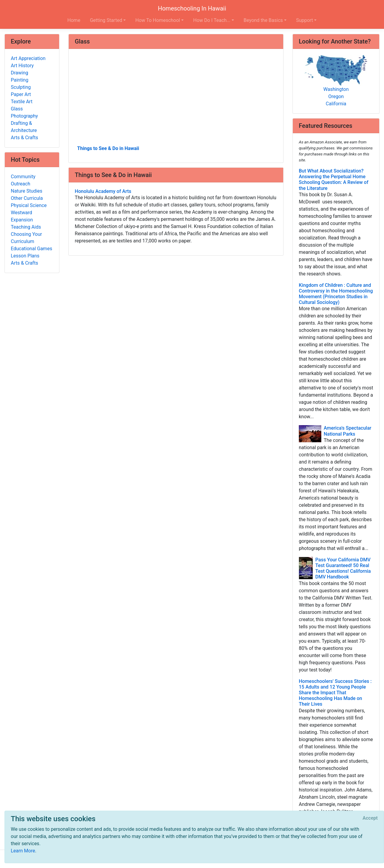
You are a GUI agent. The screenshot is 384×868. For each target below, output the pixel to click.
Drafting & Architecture (24, 127)
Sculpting (21, 87)
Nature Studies (27, 191)
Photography (24, 116)
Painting (19, 80)
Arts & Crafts (24, 138)
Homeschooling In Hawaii (192, 8)
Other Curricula (27, 198)
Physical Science (29, 205)
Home (74, 20)
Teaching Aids (26, 227)
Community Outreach (23, 180)
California (336, 104)
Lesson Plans (25, 256)
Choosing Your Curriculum (26, 238)
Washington (336, 89)
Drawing (19, 73)
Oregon (336, 96)
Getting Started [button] (106, 20)
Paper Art (21, 94)
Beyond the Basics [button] (263, 20)
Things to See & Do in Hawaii (108, 148)
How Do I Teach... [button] (212, 20)
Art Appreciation (28, 58)
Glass (17, 109)
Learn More (23, 851)
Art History (22, 66)
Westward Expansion (22, 216)
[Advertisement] (176, 99)
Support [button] (304, 20)
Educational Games (31, 249)
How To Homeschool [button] (158, 20)
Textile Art (22, 102)
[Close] (370, 818)
